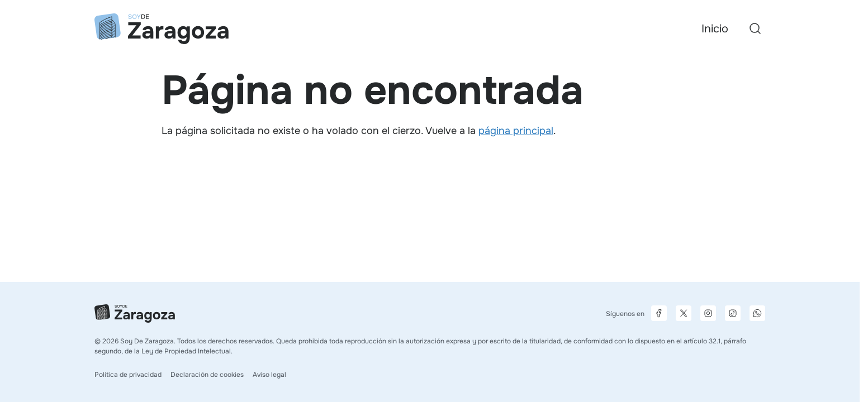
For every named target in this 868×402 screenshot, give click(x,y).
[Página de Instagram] (708, 313)
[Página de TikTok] (733, 313)
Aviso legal (269, 375)
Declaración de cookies (207, 375)
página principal (516, 131)
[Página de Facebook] (659, 313)
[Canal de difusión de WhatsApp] (757, 313)
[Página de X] (684, 313)
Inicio (715, 29)
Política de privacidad (128, 375)
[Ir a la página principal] (162, 29)
